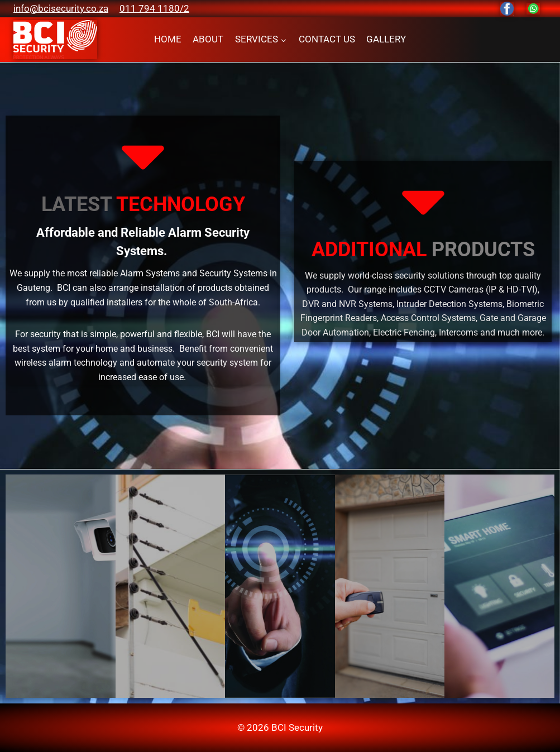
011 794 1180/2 (154, 8)
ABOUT (208, 39)
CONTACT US (327, 39)
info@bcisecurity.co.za (61, 8)
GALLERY (386, 39)
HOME (168, 39)
